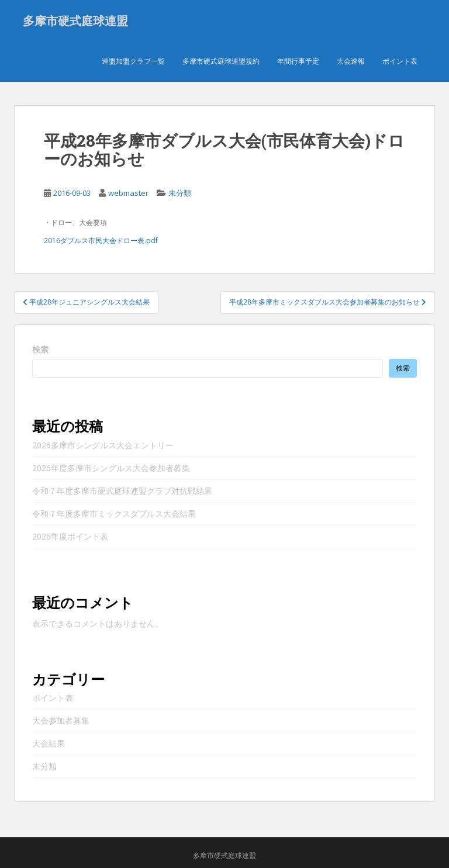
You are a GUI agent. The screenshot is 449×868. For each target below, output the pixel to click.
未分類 (180, 193)
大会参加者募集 (61, 721)
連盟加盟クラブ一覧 (133, 61)
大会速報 (351, 61)
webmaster (128, 193)
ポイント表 (400, 61)
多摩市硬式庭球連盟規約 (221, 61)
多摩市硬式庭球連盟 (75, 20)
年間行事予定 (298, 61)
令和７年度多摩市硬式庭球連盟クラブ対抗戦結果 (122, 491)
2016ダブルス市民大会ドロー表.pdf (101, 241)
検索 (40, 349)
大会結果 (49, 744)
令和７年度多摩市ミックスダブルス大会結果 (114, 513)
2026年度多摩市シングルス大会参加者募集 (111, 468)
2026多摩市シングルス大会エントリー (103, 445)
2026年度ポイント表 (70, 536)
